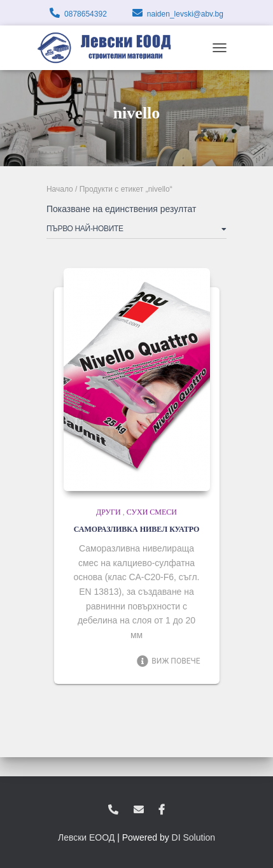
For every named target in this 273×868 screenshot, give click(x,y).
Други (108, 512)
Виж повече (168, 661)
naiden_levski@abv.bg (185, 14)
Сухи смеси (152, 512)
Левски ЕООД (86, 837)
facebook (162, 810)
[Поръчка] (136, 231)
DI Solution (193, 837)
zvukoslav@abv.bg (139, 810)
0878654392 (86, 14)
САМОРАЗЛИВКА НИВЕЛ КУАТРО (137, 529)
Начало (60, 189)
